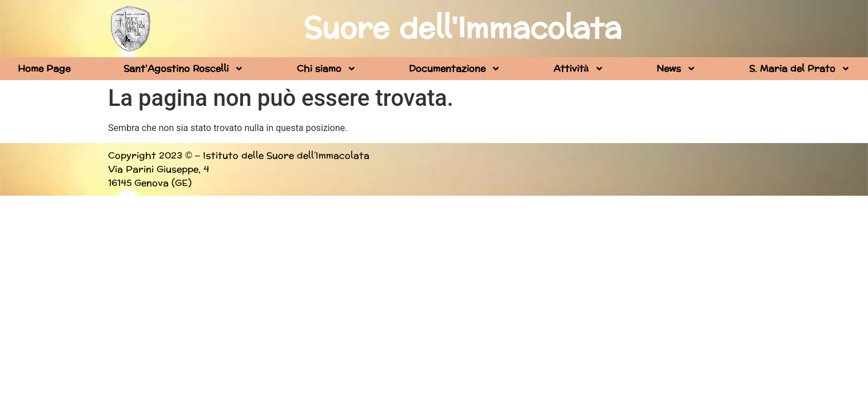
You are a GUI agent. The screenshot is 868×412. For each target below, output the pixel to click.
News (676, 69)
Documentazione (455, 69)
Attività (579, 69)
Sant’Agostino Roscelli (184, 69)
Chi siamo (327, 69)
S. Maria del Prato (800, 69)
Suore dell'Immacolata (463, 29)
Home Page (44, 69)
